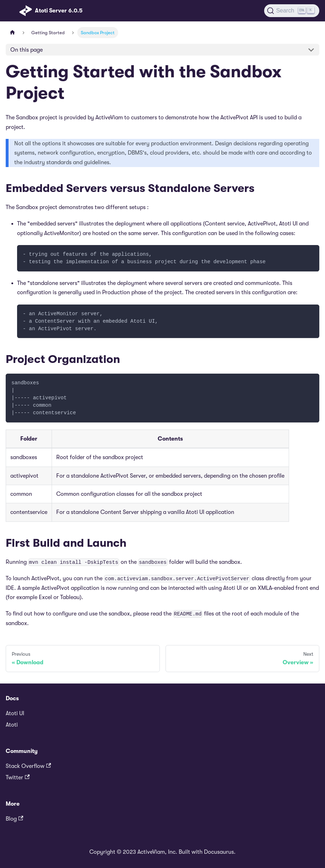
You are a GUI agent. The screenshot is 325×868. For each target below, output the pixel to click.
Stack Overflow (28, 766)
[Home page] (12, 33)
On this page (27, 50)
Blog (14, 819)
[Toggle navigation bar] (11, 11)
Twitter (18, 778)
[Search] (292, 11)
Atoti (12, 725)
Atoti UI (15, 713)
